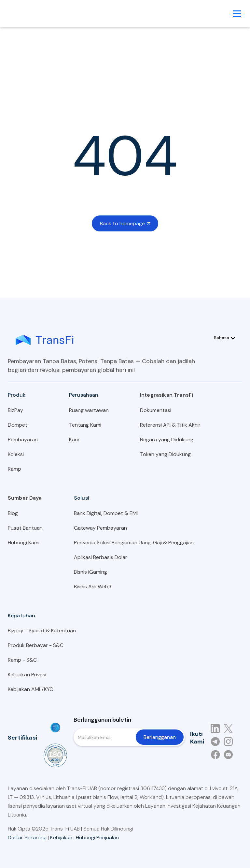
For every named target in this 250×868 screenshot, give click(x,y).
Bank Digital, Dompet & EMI (106, 513)
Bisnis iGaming (90, 572)
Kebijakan (61, 838)
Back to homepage (125, 223)
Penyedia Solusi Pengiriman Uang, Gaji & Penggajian (134, 543)
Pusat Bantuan (25, 528)
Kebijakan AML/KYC (30, 689)
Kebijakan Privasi (27, 675)
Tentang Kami (85, 425)
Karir (74, 440)
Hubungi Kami (24, 543)
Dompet (18, 425)
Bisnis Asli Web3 (93, 587)
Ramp (14, 469)
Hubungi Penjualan (97, 838)
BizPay (15, 410)
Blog (13, 513)
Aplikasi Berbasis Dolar (101, 557)
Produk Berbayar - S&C (36, 645)
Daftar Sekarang (27, 838)
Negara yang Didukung (167, 440)
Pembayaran (23, 440)
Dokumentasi (156, 410)
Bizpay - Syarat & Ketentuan (42, 631)
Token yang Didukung (165, 454)
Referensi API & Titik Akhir (170, 425)
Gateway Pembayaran (100, 528)
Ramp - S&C (22, 660)
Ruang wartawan (89, 410)
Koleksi (16, 454)
